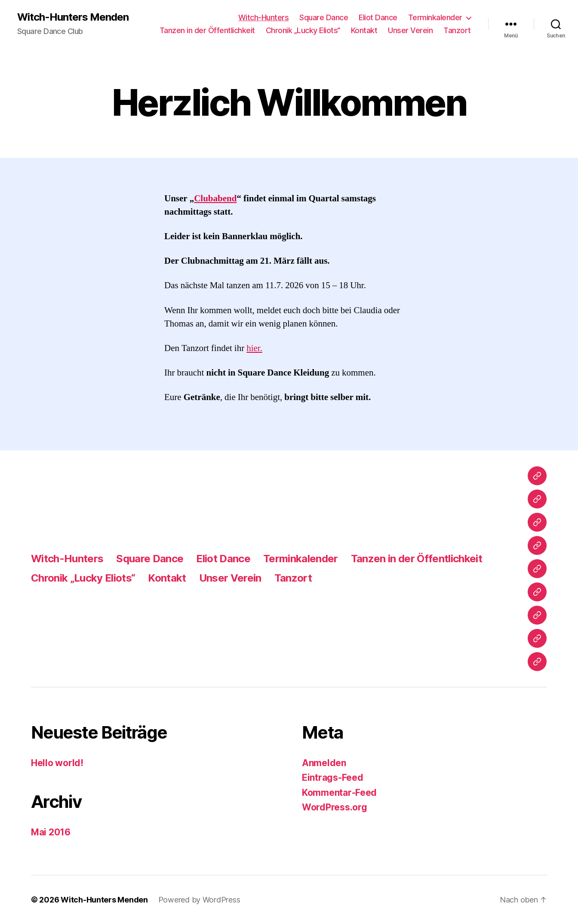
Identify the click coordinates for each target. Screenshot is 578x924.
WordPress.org (335, 807)
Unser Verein (410, 30)
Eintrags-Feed (333, 778)
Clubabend (215, 199)
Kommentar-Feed (339, 793)
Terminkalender (435, 17)
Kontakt (364, 30)
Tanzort (457, 30)
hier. (254, 348)
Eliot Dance (378, 17)
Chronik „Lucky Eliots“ (303, 30)
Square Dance (324, 17)
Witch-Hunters (264, 17)
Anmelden (324, 763)
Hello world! (57, 763)
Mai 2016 (51, 832)
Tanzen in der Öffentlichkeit (207, 30)
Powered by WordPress (199, 900)
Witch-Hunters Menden (73, 17)
